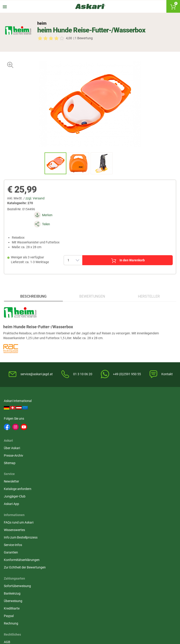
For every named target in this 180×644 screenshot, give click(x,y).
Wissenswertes (15, 466)
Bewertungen (92, 289)
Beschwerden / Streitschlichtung (86, 503)
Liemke (116, 538)
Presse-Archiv (73, 426)
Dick (72, 546)
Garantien (12, 488)
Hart (50, 554)
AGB (67, 458)
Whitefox (54, 546)
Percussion (119, 546)
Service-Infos (14, 481)
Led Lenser (140, 554)
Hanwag (96, 563)
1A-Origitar (162, 538)
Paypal (127, 488)
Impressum (71, 488)
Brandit (31, 554)
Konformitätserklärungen (22, 496)
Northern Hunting (118, 565)
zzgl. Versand (37, 202)
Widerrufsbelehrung (77, 466)
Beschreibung (34, 289)
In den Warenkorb (120, 248)
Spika (8, 546)
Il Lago (9, 538)
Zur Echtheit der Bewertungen (25, 503)
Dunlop (95, 554)
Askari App (130, 441)
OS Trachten (163, 546)
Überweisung (131, 473)
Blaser (137, 563)
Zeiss (30, 563)
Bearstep (139, 538)
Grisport (160, 563)
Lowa (73, 554)
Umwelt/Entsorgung (78, 481)
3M (92, 546)
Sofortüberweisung (136, 458)
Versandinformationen (20, 625)
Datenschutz (72, 473)
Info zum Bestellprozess (21, 473)
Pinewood (97, 538)
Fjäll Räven (12, 554)
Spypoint (54, 576)
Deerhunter (34, 546)
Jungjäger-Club (133, 433)
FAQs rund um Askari (19, 458)
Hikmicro (75, 538)
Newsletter (130, 418)
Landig (138, 546)
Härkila (31, 538)
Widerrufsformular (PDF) (81, 496)
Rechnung (129, 496)
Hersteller (148, 289)
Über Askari (71, 418)
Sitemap (69, 433)
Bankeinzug (130, 466)
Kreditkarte (130, 481)
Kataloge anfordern (136, 426)
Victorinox (119, 554)
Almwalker (55, 538)
